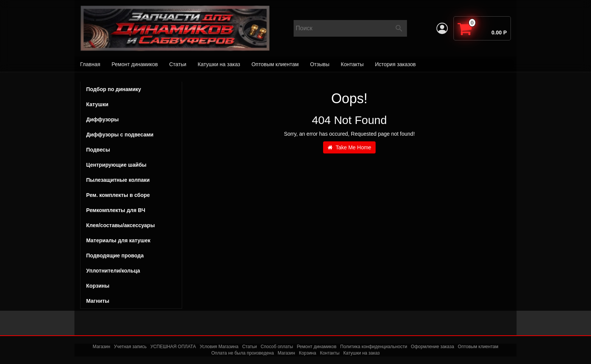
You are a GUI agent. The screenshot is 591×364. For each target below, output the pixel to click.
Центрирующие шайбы (131, 165)
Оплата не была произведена (242, 353)
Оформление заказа (432, 347)
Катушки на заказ (219, 64)
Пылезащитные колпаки (131, 180)
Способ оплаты (277, 347)
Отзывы (319, 64)
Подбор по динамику (114, 89)
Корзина (308, 353)
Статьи (178, 64)
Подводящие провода (115, 256)
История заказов (395, 64)
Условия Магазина (219, 347)
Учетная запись (130, 347)
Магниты (98, 301)
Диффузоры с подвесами (131, 135)
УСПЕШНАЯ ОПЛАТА (173, 347)
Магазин (101, 347)
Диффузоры (102, 119)
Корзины (98, 286)
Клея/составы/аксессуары (121, 225)
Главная (90, 64)
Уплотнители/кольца (113, 271)
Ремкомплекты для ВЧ (116, 210)
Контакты (352, 64)
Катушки (131, 104)
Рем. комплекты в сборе (131, 195)
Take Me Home (350, 147)
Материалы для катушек (118, 240)
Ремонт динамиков (135, 64)
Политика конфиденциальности (374, 347)
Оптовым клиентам (275, 64)
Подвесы (131, 150)
